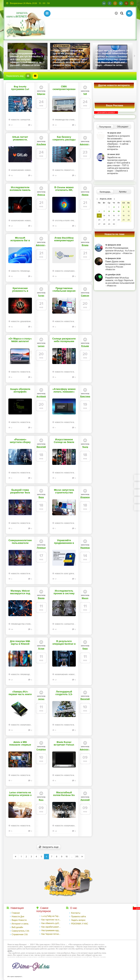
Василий (41, 447)
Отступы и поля (62, 221)
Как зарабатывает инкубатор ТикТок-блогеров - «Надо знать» (51, 927)
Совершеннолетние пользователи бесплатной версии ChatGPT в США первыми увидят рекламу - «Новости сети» (20, 542)
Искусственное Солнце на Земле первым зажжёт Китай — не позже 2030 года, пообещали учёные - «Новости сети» (64, 441)
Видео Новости (19, 920)
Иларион (85, 497)
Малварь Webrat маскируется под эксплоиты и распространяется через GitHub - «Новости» (20, 592)
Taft (85, 94)
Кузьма (85, 346)
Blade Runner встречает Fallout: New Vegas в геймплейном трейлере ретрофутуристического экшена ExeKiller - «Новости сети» (64, 744)
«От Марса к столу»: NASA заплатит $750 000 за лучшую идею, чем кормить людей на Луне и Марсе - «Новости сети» (20, 340)
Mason (85, 598)
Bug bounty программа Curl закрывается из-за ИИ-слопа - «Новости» (20, 88)
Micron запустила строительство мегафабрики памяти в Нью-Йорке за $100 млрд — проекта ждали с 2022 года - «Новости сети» (64, 491)
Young (85, 447)
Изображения (17, 170)
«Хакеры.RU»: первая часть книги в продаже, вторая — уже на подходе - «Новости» (20, 693)
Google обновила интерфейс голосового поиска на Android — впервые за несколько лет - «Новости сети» (20, 391)
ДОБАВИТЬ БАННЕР (106, 113)
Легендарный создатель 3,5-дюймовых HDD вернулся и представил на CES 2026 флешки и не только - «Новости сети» (64, 693)
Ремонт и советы (72, 170)
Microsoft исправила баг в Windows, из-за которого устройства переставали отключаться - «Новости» (20, 239)
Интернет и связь (20, 924)
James (41, 699)
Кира (85, 649)
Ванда (41, 598)
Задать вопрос (78, 920)
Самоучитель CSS (20, 931)
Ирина (85, 195)
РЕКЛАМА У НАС (80, 924)
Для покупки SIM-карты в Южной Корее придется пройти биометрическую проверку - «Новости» (20, 643)
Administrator (85, 144)
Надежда (85, 548)
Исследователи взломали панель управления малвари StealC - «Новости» (20, 189)
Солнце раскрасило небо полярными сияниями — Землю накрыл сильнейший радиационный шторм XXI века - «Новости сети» (64, 340)
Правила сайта (79, 917)
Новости (15, 120)
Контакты (76, 913)
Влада (85, 245)
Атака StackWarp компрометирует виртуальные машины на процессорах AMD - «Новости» (64, 239)
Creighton (41, 749)
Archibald (41, 397)
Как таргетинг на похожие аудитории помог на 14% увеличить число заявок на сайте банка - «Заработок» (51, 920)
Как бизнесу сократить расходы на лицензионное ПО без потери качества (64, 138)
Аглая (41, 649)
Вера (41, 497)
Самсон (85, 296)
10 (67, 857)
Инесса (41, 195)
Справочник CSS (20, 934)
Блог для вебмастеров (75, 574)
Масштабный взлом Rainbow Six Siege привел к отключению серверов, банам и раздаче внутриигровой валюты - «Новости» (64, 794)
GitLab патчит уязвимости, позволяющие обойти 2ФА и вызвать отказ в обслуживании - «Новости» (20, 138)
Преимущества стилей (65, 120)
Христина (85, 397)
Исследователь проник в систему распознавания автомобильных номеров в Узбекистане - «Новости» (64, 592)
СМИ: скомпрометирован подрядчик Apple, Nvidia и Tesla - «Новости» (64, 88)
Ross (41, 800)
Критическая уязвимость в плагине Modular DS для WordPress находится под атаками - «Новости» (20, 290)
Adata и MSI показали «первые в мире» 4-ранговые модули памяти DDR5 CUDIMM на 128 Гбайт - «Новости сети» (20, 744)
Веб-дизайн (17, 927)
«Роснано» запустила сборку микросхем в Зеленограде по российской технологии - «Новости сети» (20, 441)
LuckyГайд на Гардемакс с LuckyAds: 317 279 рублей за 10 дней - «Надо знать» (51, 916)
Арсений (85, 800)
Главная (16, 913)
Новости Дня (18, 917)
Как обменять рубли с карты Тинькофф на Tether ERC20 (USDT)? (51, 923)
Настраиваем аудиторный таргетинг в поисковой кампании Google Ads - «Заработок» (51, 931)
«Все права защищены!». (14, 976)
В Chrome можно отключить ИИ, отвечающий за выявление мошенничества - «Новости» (64, 189)
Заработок (25, 120)
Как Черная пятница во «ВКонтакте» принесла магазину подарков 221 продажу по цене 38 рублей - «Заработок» (51, 934)
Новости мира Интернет (75, 322)
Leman (41, 346)
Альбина (41, 144)
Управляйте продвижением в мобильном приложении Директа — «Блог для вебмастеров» (64, 542)
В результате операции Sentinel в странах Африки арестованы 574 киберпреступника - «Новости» (64, 643)
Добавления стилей (30, 322)
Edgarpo (41, 94)
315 (77, 857)
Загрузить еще (49, 847)
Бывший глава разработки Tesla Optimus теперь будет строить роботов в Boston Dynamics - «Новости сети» (20, 491)
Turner (41, 296)
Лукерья (41, 548)
